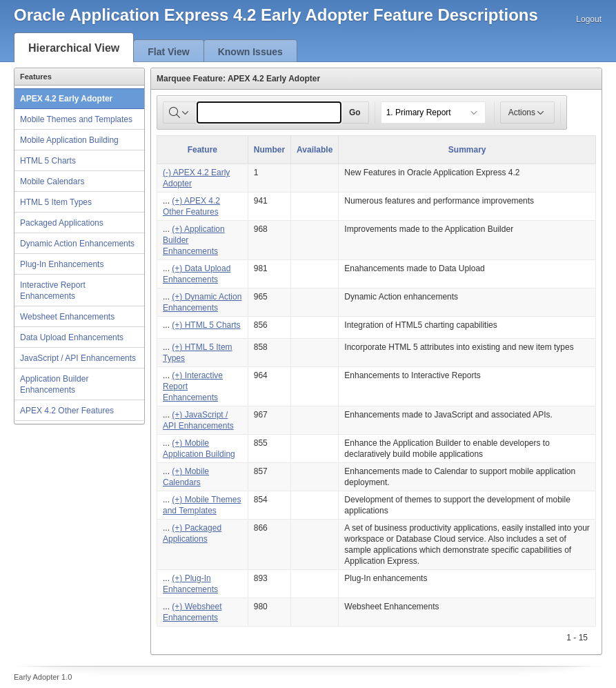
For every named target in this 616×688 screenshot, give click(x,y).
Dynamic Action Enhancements (77, 244)
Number (269, 150)
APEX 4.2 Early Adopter (66, 99)
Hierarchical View (74, 48)
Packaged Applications (62, 223)
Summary (467, 150)
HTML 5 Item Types (56, 202)
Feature (202, 150)
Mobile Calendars (52, 181)
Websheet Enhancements (67, 317)
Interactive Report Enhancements (53, 291)
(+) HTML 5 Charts (206, 325)
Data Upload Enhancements (72, 337)
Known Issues (250, 52)
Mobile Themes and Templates (76, 119)
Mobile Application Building (69, 140)
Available (315, 150)
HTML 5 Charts (48, 161)
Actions (527, 112)
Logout (589, 19)
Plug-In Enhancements (62, 264)
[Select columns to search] (180, 112)
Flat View (168, 52)
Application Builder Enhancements (54, 384)
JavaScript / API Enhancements (78, 358)
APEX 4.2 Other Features (67, 411)
